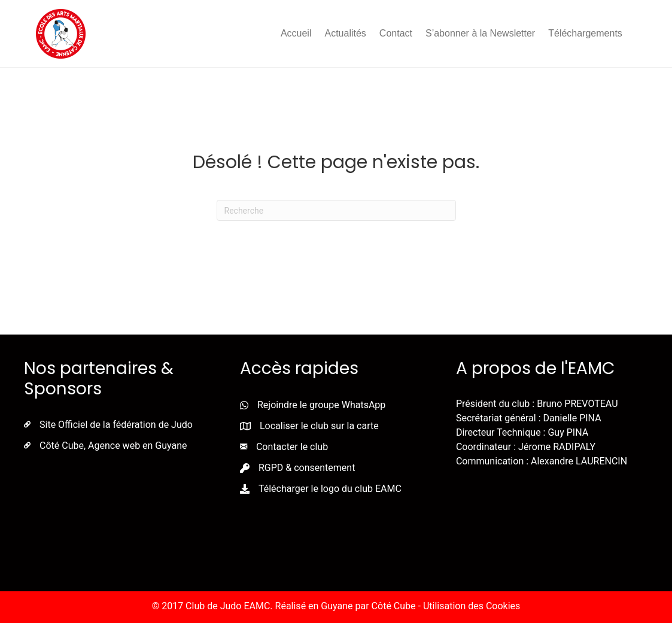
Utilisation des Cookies (472, 606)
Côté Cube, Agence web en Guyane (113, 446)
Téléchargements (585, 33)
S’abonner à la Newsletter (480, 33)
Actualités (345, 33)
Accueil (296, 33)
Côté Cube (394, 606)
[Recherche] (336, 210)
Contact (396, 33)
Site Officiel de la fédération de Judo (116, 425)
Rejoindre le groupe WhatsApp (321, 405)
